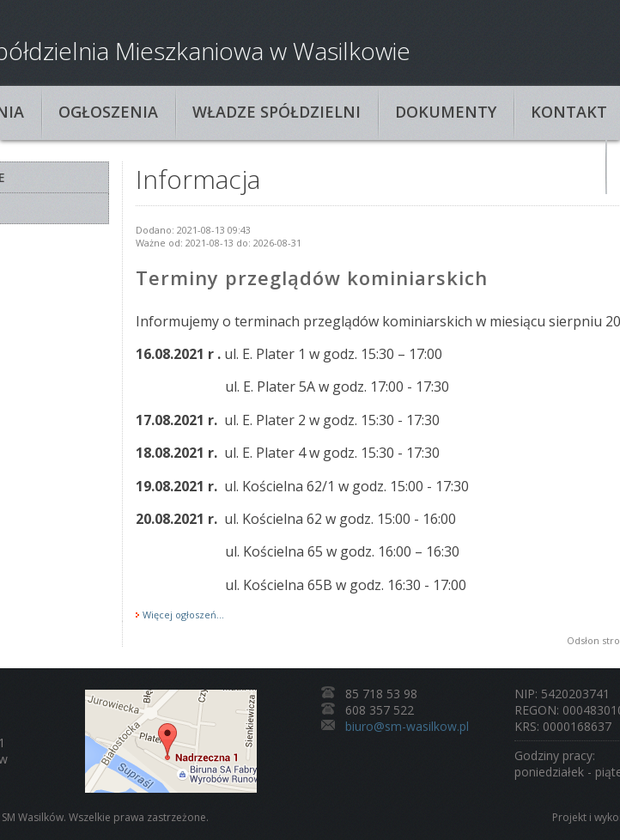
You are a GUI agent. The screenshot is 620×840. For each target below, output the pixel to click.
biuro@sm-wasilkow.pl (407, 726)
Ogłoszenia (108, 112)
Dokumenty (446, 112)
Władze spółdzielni (277, 112)
